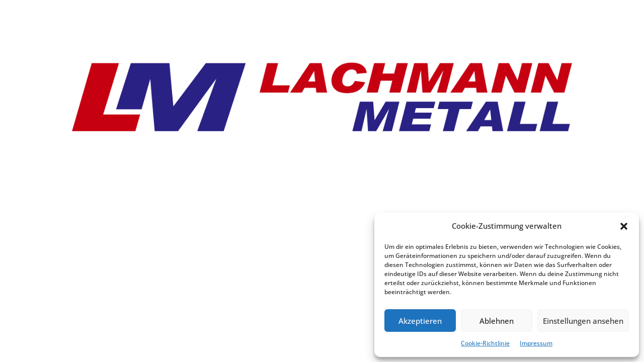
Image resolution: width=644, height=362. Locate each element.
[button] (624, 226)
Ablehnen (497, 321)
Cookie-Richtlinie (485, 343)
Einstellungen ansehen (583, 321)
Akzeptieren (420, 321)
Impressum (536, 343)
